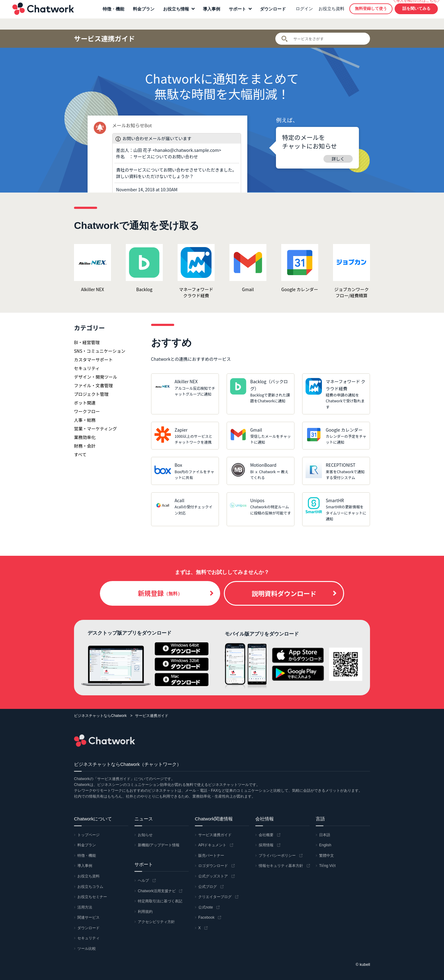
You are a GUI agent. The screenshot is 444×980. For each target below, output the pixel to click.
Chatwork (40, 14)
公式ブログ (208, 887)
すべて (80, 454)
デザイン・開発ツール (96, 377)
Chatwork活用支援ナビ (157, 891)
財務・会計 (85, 446)
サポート (234, 14)
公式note (206, 907)
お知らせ (145, 835)
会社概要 (266, 835)
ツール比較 (87, 949)
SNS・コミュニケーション (100, 351)
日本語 (325, 835)
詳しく (338, 159)
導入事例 (208, 14)
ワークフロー (87, 411)
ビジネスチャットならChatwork (100, 716)
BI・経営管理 (87, 342)
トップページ (88, 835)
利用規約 (145, 912)
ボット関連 (85, 403)
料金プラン (141, 14)
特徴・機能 (110, 14)
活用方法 (85, 907)
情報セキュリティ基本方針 (281, 866)
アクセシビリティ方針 (156, 922)
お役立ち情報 (173, 14)
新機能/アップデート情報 (159, 845)
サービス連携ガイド (105, 38)
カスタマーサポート (93, 360)
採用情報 (266, 845)
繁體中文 (327, 856)
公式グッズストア (213, 876)
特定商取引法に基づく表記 (160, 901)
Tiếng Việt (327, 866)
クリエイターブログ (215, 897)
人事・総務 (85, 420)
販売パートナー (211, 856)
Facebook (206, 917)
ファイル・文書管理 (93, 385)
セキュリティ (87, 368)
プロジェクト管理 (91, 394)
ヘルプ (143, 880)
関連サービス (88, 917)
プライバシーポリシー (277, 856)
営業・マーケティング (95, 429)
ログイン (301, 14)
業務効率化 (85, 437)
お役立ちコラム (90, 887)
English (325, 845)
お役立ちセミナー (92, 897)
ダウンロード (270, 14)
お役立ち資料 (328, 14)
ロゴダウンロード (213, 866)
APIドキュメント (212, 845)
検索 (285, 39)
